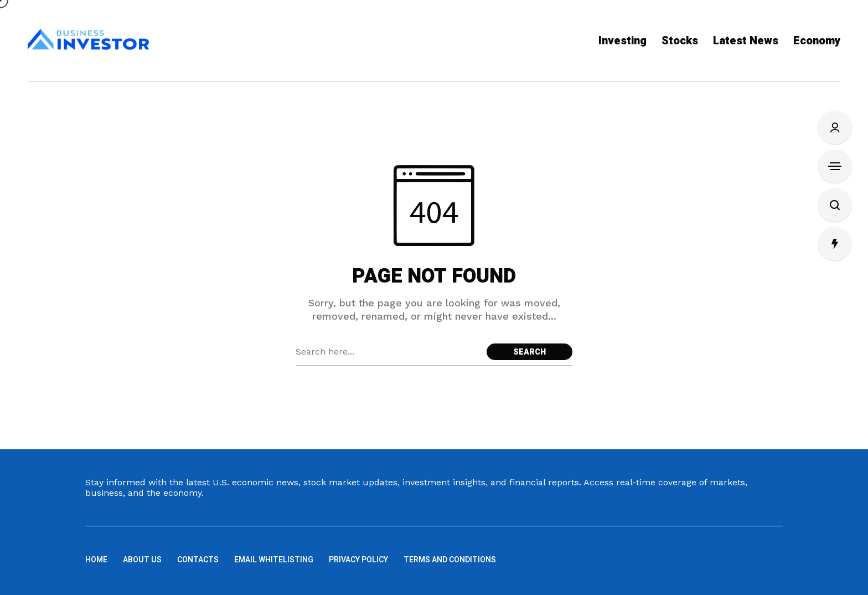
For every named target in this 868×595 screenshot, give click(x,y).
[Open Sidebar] (835, 166)
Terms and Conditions (450, 560)
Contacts (198, 560)
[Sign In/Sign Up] (835, 127)
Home (96, 560)
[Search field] (388, 352)
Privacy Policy (358, 560)
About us (142, 560)
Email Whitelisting (274, 560)
